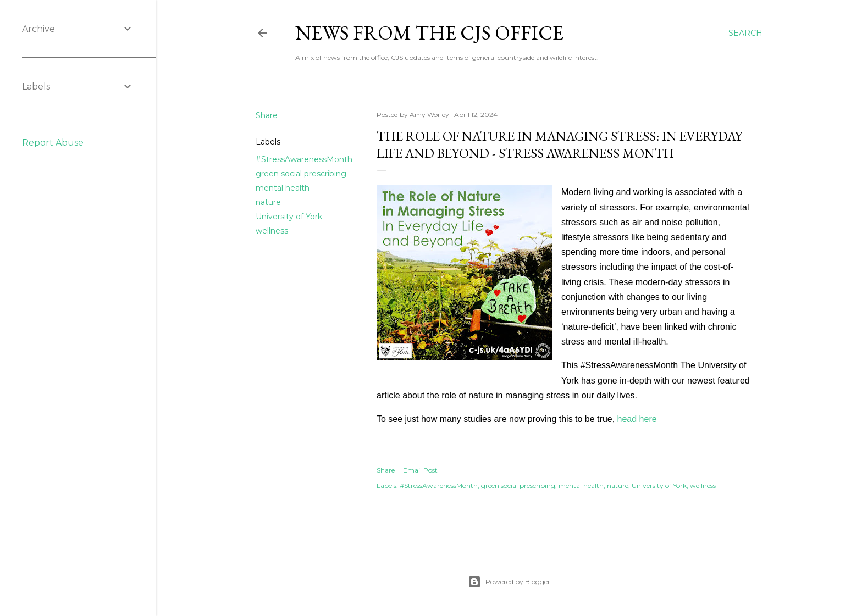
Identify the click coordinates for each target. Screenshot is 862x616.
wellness (272, 231)
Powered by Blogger (509, 582)
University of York (289, 217)
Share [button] (267, 115)
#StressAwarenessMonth (304, 159)
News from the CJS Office (429, 33)
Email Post (420, 470)
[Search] (745, 33)
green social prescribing (301, 174)
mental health (283, 188)
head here (637, 419)
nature (268, 202)
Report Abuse (53, 143)
